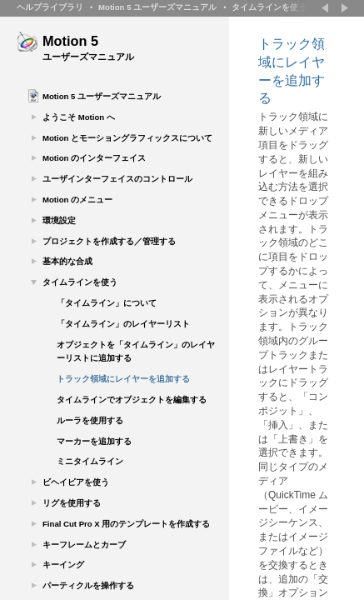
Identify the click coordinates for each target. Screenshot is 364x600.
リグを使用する (72, 503)
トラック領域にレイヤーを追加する (123, 379)
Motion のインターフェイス (94, 158)
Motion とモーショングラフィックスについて (127, 138)
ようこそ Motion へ (79, 117)
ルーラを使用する (90, 420)
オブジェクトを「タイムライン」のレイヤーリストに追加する (136, 352)
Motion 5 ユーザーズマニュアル (157, 7)
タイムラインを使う (269, 7)
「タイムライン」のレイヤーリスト (123, 324)
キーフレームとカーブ (84, 545)
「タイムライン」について (107, 303)
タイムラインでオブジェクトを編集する (132, 400)
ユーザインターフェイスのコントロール (117, 179)
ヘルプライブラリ (50, 7)
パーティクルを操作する (88, 585)
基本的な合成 (67, 261)
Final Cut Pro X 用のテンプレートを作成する (126, 524)
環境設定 (59, 220)
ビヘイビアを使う (76, 482)
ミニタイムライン (90, 461)
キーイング (63, 565)
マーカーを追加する (94, 441)
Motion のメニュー (77, 200)
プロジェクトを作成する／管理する (109, 241)
